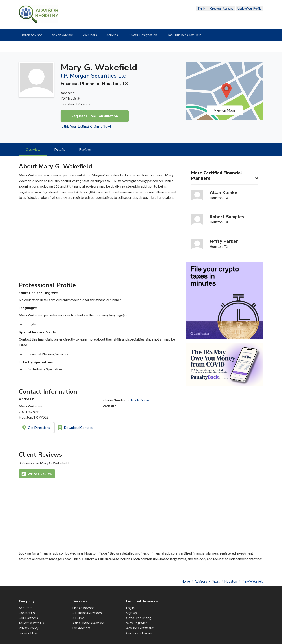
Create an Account (222, 9)
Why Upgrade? (137, 623)
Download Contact (75, 428)
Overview (33, 150)
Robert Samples (227, 217)
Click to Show (139, 400)
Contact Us (27, 613)
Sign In (202, 9)
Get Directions (36, 428)
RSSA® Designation (142, 35)
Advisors (201, 581)
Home (186, 581)
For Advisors (82, 628)
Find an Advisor (31, 35)
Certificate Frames (139, 633)
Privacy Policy (29, 628)
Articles (112, 35)
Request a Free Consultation (95, 116)
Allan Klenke (224, 193)
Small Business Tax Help (184, 35)
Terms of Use (28, 633)
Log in (130, 608)
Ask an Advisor (63, 35)
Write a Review (37, 475)
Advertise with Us (31, 623)
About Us (25, 608)
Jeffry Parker (224, 241)
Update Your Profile (249, 9)
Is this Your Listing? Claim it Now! (86, 126)
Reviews (86, 150)
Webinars (90, 35)
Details (60, 150)
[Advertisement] (99, 248)
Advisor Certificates (140, 628)
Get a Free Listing (139, 618)
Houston (231, 581)
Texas (216, 581)
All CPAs (79, 618)
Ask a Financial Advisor (88, 623)
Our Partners (28, 618)
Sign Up (132, 613)
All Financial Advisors (87, 613)
